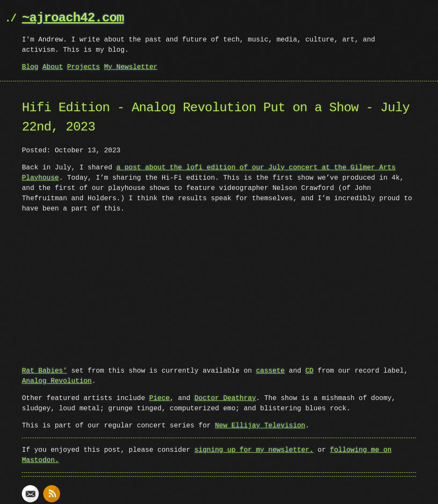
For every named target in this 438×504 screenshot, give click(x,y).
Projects (84, 67)
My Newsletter (131, 67)
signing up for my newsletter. (254, 449)
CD (309, 370)
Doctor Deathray (225, 397)
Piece (160, 397)
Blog (30, 67)
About (53, 67)
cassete (270, 370)
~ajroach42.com (73, 18)
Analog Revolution (57, 380)
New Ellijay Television (260, 425)
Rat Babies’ (44, 370)
